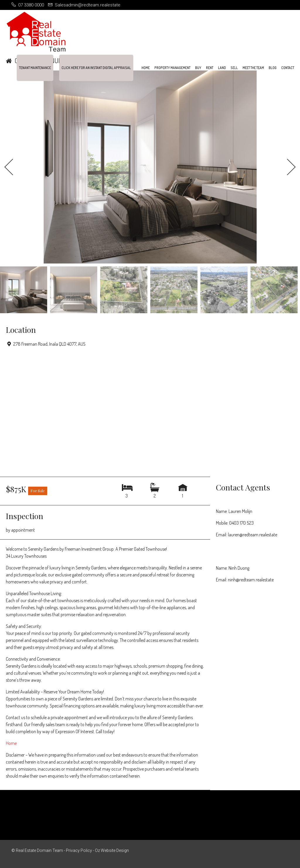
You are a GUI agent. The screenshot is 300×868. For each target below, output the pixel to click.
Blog (273, 68)
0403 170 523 (241, 523)
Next (291, 167)
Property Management (172, 68)
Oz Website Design (112, 850)
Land (222, 68)
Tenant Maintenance (35, 68)
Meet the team (253, 68)
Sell (234, 68)
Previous (9, 167)
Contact (288, 68)
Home (146, 68)
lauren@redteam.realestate (253, 535)
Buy (198, 68)
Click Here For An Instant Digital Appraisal (96, 68)
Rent (210, 68)
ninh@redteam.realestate (251, 580)
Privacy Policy (79, 850)
